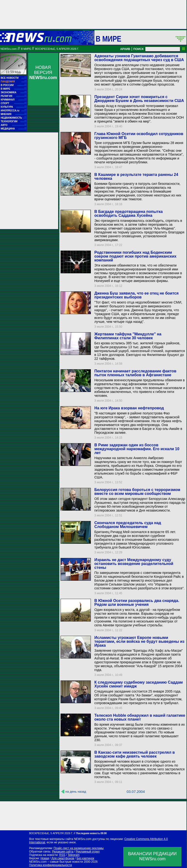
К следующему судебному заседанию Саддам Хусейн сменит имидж (138, 684)
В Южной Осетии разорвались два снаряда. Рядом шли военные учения (137, 603)
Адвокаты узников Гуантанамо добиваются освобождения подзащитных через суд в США (139, 58)
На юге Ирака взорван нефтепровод (129, 408)
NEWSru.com (9, 49)
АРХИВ (125, 49)
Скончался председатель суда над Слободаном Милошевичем (128, 525)
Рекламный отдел (88, 852)
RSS (62, 855)
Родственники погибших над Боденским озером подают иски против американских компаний (135, 256)
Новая (45, 858)
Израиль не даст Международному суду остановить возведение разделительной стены (134, 564)
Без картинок (85, 858)
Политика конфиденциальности (51, 865)
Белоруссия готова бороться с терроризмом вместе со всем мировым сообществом (137, 492)
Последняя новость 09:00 (91, 833)
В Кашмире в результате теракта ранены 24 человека (136, 177)
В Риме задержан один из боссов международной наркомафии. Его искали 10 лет (137, 449)
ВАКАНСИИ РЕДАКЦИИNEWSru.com (152, 856)
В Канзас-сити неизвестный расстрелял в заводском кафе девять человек (134, 754)
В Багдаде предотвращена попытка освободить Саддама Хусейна (128, 213)
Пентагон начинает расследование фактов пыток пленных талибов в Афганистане (135, 373)
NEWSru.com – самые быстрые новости (56, 862)
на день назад (76, 792)
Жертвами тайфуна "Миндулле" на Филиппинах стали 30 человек (128, 336)
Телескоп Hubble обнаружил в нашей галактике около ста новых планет (140, 717)
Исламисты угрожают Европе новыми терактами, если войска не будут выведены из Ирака (139, 641)
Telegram (74, 855)
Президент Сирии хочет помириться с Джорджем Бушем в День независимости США (139, 99)
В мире (109, 39)
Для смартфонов (63, 858)
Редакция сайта (63, 852)
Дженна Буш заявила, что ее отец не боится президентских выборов (136, 295)
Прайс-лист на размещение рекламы (79, 848)
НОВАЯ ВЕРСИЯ (43, 72)
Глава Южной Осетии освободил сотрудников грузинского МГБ (139, 136)
